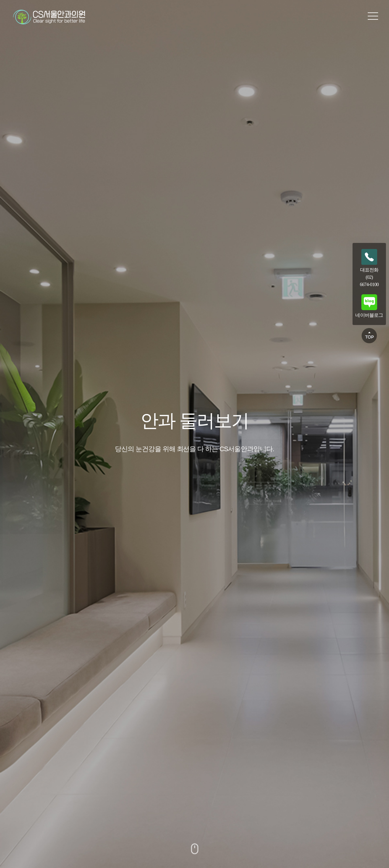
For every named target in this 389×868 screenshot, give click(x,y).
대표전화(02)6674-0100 (369, 268)
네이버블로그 (369, 306)
